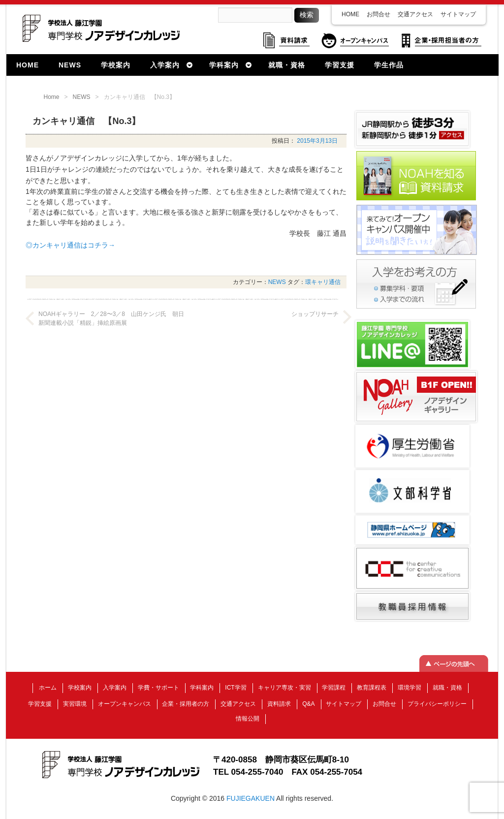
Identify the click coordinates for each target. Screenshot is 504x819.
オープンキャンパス (125, 704)
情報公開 (248, 719)
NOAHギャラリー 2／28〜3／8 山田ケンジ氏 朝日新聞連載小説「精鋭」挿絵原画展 (111, 318)
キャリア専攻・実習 (284, 688)
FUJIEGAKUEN (251, 798)
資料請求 (279, 704)
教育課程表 (372, 688)
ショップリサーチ (315, 314)
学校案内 (80, 688)
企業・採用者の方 (186, 704)
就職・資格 (447, 688)
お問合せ (378, 14)
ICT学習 (236, 688)
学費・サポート (158, 688)
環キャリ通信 (323, 282)
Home (52, 97)
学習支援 (40, 704)
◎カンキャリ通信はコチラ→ (70, 245)
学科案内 (202, 688)
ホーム (48, 688)
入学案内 (115, 688)
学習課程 (334, 688)
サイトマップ (458, 14)
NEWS (82, 97)
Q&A (308, 704)
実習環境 (75, 704)
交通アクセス (415, 14)
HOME (350, 14)
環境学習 (409, 688)
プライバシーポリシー (437, 704)
